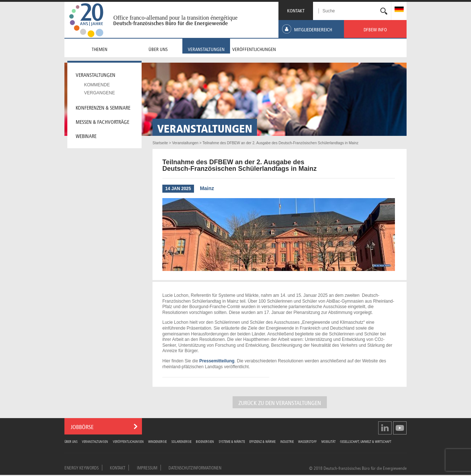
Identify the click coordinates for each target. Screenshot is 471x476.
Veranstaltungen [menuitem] (96, 74)
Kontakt (118, 467)
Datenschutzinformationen (195, 467)
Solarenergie (181, 441)
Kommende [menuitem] (97, 85)
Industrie (287, 441)
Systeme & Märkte (232, 441)
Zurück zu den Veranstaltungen (280, 402)
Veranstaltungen (95, 441)
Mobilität (328, 441)
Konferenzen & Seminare (103, 107)
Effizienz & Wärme (262, 441)
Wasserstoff (307, 441)
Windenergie (157, 441)
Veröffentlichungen (128, 441)
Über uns (71, 441)
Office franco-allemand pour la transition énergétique (175, 18)
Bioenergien (205, 441)
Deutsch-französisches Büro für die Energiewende (171, 23)
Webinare (86, 135)
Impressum (147, 467)
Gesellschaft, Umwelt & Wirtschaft (366, 441)
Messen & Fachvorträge (102, 121)
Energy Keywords (82, 467)
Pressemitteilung (217, 361)
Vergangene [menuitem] (100, 93)
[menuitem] (399, 10)
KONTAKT (296, 10)
